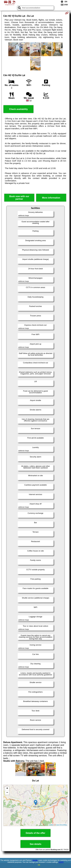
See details (35, 844)
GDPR (61, 862)
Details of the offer (35, 833)
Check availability (18, 109)
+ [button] (7, 789)
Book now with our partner (19, 198)
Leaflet (51, 825)
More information (51, 198)
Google (35, 860)
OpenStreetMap (62, 825)
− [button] (7, 793)
